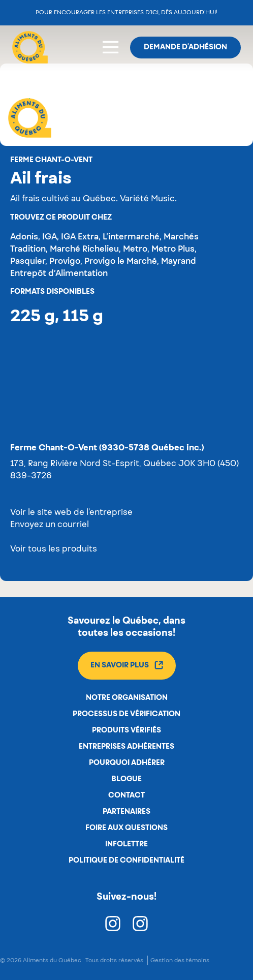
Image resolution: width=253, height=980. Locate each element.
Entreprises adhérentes (126, 747)
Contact (126, 795)
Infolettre (126, 844)
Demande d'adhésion (185, 47)
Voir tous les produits (54, 549)
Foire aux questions (126, 828)
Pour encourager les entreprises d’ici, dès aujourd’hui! (126, 12)
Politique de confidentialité (126, 861)
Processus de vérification (126, 714)
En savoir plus (127, 665)
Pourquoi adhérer (127, 763)
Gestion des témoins (180, 960)
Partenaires (126, 812)
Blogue (126, 779)
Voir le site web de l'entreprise (71, 513)
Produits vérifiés (126, 730)
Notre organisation (127, 698)
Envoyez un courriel (50, 525)
